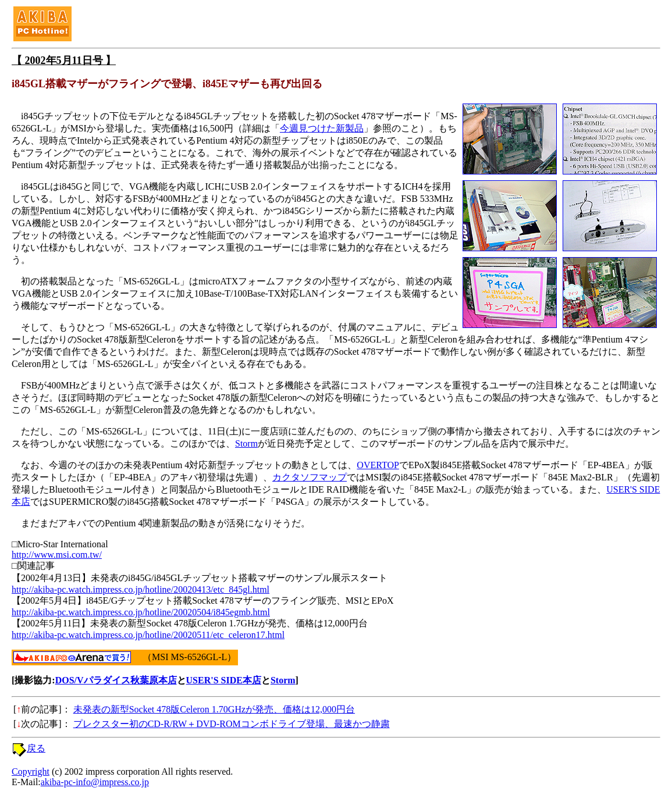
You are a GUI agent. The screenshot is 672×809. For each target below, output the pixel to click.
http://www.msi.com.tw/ (57, 555)
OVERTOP (378, 465)
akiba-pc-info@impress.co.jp (95, 782)
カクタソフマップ (310, 477)
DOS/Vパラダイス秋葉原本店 (116, 680)
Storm (246, 443)
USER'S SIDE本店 (224, 680)
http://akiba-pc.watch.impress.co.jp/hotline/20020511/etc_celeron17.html (148, 635)
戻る (36, 748)
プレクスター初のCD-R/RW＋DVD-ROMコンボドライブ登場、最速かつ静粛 (232, 724)
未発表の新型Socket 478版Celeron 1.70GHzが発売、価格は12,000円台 (214, 709)
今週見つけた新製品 (322, 128)
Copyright (31, 771)
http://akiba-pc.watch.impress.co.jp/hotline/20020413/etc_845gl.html (141, 589)
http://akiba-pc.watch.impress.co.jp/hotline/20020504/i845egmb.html (141, 612)
